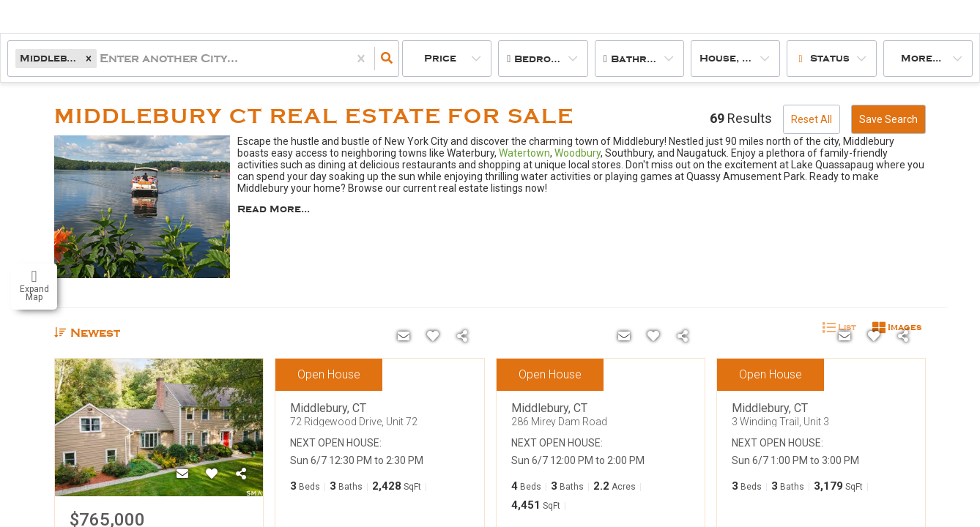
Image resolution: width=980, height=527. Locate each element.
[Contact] (182, 474)
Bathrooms (643, 59)
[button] (89, 58)
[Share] (241, 474)
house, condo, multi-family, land (740, 58)
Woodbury (578, 153)
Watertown (524, 153)
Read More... (274, 210)
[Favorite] (212, 474)
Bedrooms (543, 59)
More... (921, 58)
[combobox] (101, 59)
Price (440, 58)
